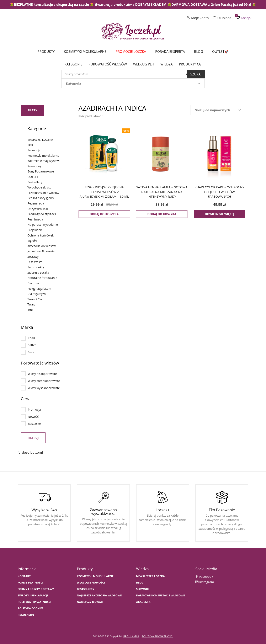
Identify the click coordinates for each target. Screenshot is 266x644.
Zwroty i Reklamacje (33, 595)
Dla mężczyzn (37, 294)
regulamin (131, 636)
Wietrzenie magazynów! (43, 161)
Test (30, 145)
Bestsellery (35, 182)
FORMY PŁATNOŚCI (30, 583)
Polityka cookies (30, 608)
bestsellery (86, 589)
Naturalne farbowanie (42, 278)
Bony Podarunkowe (41, 171)
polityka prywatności (158, 636)
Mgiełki (32, 241)
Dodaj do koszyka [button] (104, 214)
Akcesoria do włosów (42, 246)
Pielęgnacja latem (39, 288)
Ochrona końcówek (41, 235)
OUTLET (33, 177)
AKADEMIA (143, 602)
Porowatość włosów (108, 64)
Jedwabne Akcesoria (41, 251)
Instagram (205, 582)
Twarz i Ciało (36, 299)
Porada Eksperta (170, 52)
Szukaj (196, 74)
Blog (199, 52)
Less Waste (35, 262)
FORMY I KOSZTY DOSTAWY (36, 589)
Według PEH (144, 64)
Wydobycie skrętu (39, 187)
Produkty (46, 52)
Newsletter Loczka (150, 576)
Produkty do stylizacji (42, 214)
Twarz (31, 304)
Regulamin (26, 615)
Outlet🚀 (220, 52)
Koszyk (244, 18)
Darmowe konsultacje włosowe (160, 595)
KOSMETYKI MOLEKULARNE (95, 576)
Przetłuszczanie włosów (43, 193)
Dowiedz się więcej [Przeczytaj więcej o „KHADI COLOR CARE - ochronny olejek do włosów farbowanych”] (220, 214)
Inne (30, 310)
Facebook (204, 576)
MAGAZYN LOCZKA (40, 140)
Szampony (34, 166)
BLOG (140, 583)
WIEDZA (167, 64)
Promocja (34, 150)
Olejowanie (35, 230)
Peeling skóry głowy (41, 198)
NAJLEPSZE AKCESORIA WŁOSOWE (99, 595)
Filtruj (33, 438)
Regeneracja (36, 203)
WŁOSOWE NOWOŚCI (91, 583)
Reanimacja (35, 219)
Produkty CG (190, 64)
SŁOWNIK (142, 589)
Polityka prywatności (34, 602)
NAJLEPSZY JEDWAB (90, 602)
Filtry (32, 110)
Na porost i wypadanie (43, 225)
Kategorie (73, 64)
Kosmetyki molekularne (85, 52)
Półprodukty (36, 267)
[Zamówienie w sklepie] (218, 110)
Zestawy (33, 257)
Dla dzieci (34, 283)
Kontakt (24, 576)
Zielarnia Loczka (38, 272)
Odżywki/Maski (38, 209)
